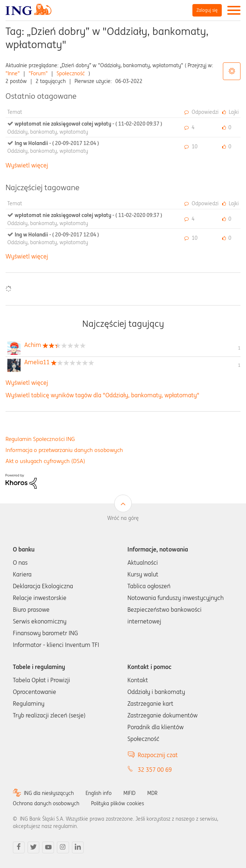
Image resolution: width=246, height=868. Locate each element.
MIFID (129, 793)
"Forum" (38, 73)
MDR (152, 793)
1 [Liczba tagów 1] (239, 348)
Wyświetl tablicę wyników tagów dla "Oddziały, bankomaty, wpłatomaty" (102, 395)
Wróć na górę (123, 518)
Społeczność (71, 73)
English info (99, 793)
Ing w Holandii (57, 143)
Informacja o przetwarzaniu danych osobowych (64, 450)
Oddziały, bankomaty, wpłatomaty (48, 132)
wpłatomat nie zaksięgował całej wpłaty (88, 124)
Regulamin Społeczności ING (40, 439)
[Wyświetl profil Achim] (33, 345)
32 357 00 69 (155, 770)
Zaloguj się (207, 10)
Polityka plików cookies (117, 803)
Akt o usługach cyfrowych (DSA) (45, 461)
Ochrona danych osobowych (46, 803)
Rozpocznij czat (158, 755)
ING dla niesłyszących (49, 793)
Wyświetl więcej (27, 165)
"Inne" (13, 73)
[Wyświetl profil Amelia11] (37, 362)
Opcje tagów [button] (232, 71)
